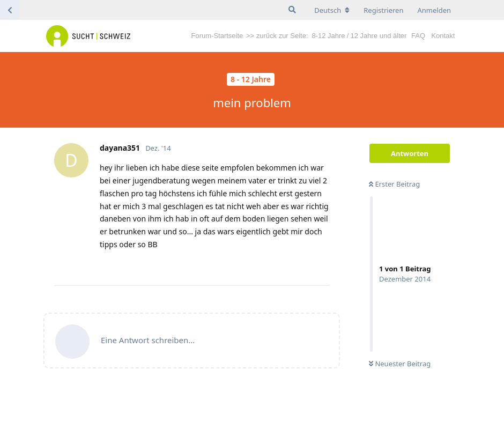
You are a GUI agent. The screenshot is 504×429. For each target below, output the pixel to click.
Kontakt (443, 36)
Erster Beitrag (394, 184)
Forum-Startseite (217, 36)
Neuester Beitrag (400, 364)
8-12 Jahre (328, 36)
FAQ (418, 36)
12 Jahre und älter (379, 36)
